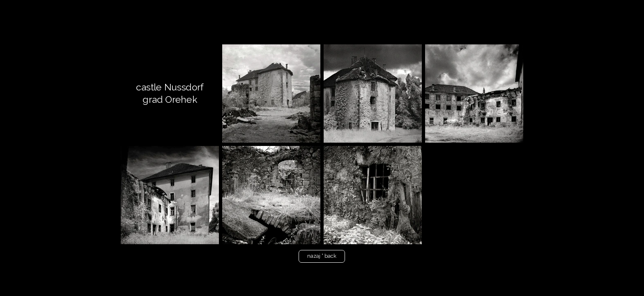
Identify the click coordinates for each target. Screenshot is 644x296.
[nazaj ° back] (322, 256)
